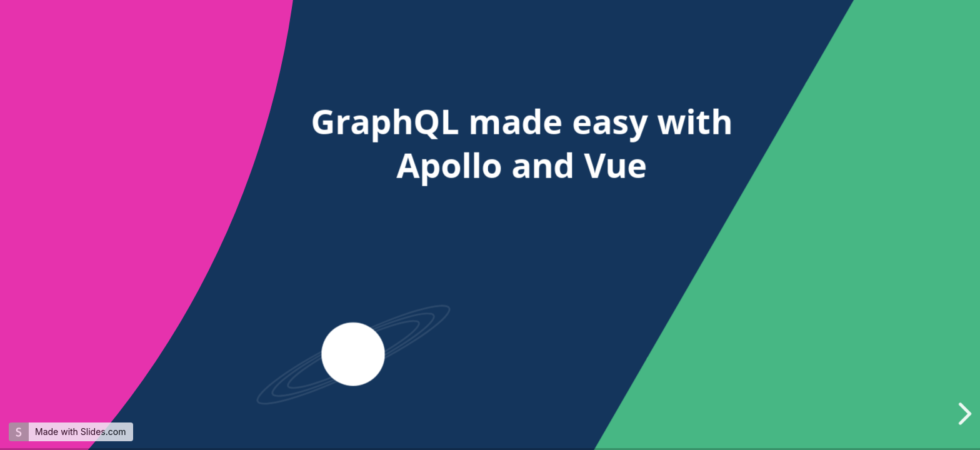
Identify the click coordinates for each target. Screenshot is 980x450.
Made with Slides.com (80, 432)
